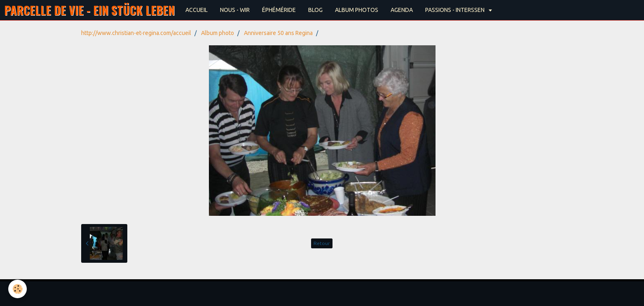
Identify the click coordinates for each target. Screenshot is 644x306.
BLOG (315, 10)
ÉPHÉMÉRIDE (279, 10)
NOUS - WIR (235, 10)
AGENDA (402, 10)
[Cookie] (18, 289)
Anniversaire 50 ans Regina (278, 33)
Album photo (218, 33)
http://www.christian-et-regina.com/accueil (136, 33)
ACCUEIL (197, 10)
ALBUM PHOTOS (357, 10)
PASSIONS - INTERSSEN (455, 10)
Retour (322, 243)
